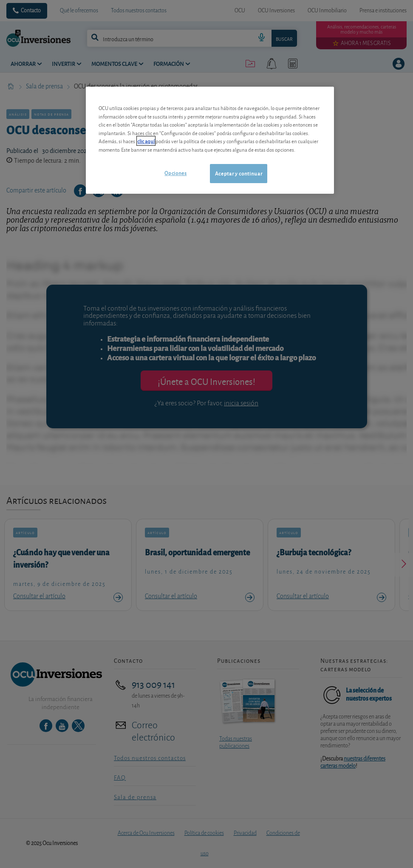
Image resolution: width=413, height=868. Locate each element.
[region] (210, 140)
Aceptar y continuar (239, 173)
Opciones (175, 173)
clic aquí (146, 141)
